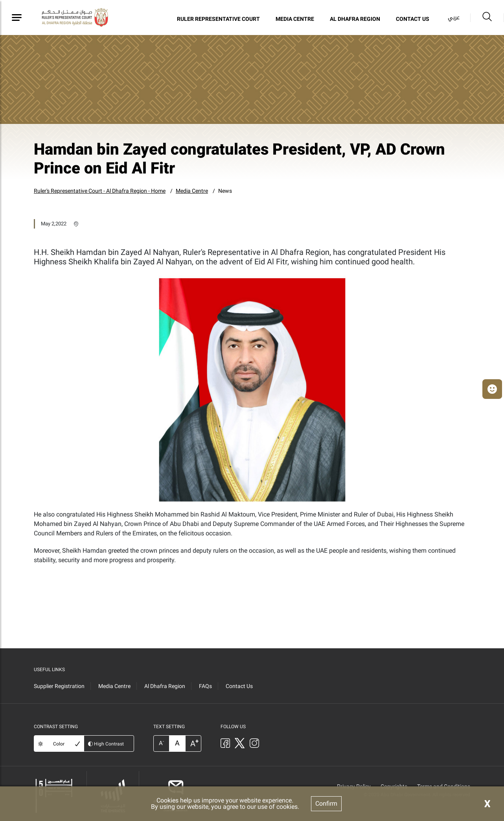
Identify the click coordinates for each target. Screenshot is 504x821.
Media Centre (295, 19)
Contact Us (413, 19)
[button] (492, 389)
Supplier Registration (59, 686)
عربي (454, 18)
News (225, 191)
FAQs (205, 686)
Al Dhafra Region (355, 19)
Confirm (326, 803)
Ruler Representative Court (218, 19)
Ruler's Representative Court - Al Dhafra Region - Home (100, 191)
